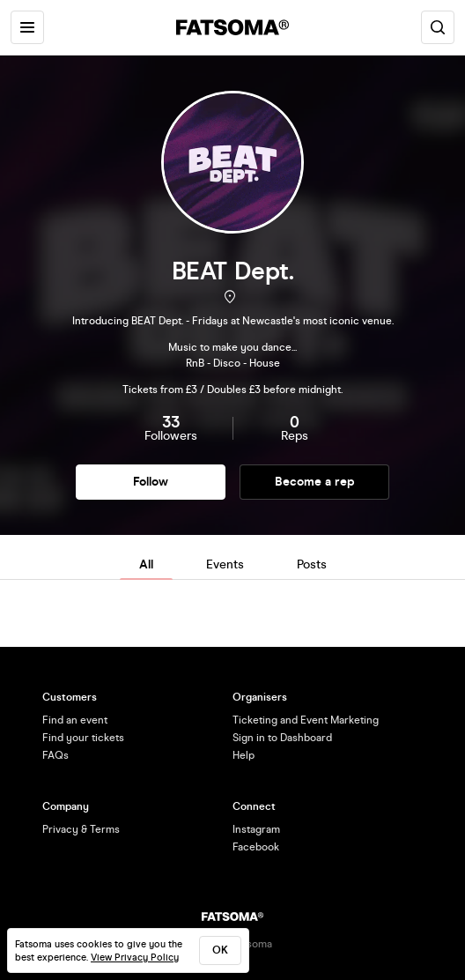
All (146, 564)
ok (220, 950)
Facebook (256, 847)
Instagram (256, 829)
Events (225, 564)
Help (244, 755)
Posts (312, 564)
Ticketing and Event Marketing (306, 720)
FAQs (55, 755)
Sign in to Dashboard (282, 738)
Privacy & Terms (81, 829)
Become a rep (315, 482)
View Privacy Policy (135, 958)
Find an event (75, 720)
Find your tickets (83, 738)
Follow (151, 482)
